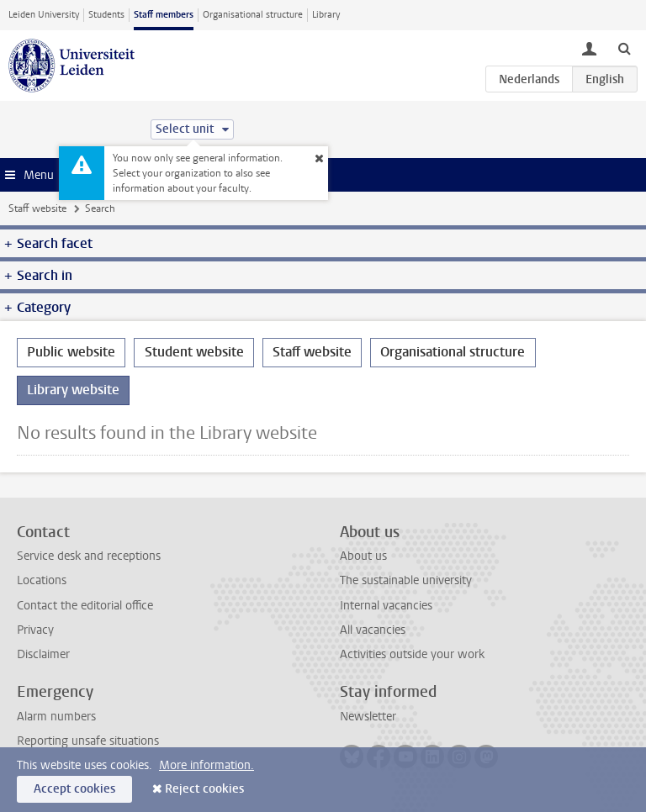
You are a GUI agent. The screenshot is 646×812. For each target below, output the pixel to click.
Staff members (164, 15)
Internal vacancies (386, 606)
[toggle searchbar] (624, 48)
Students (106, 15)
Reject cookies (204, 789)
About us (363, 556)
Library (326, 15)
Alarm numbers (56, 717)
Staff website (37, 208)
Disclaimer (43, 654)
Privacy (35, 630)
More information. (207, 765)
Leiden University (44, 15)
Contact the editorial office (85, 606)
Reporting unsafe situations (88, 741)
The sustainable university (406, 580)
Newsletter (368, 717)
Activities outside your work (412, 654)
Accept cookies (74, 789)
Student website (194, 352)
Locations (42, 580)
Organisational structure (253, 15)
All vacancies (373, 630)
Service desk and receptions (89, 556)
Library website (73, 390)
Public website (71, 352)
